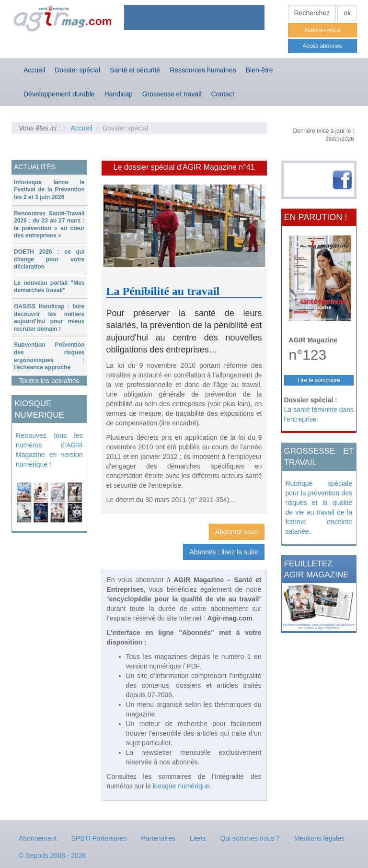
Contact (223, 94)
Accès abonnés (322, 46)
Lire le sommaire (319, 380)
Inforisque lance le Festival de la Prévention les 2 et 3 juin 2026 (49, 190)
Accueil (34, 70)
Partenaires (158, 838)
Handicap (119, 94)
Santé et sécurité (135, 70)
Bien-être (259, 70)
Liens (198, 838)
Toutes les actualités (49, 381)
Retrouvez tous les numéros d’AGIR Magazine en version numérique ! (49, 450)
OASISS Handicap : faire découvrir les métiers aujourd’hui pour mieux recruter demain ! (49, 318)
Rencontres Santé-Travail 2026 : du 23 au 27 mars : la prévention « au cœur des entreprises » (49, 225)
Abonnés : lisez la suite (224, 552)
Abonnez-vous (322, 30)
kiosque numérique (181, 786)
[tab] (49, 190)
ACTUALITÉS (34, 167)
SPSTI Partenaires (99, 838)
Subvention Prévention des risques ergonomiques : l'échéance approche (49, 356)
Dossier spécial (77, 70)
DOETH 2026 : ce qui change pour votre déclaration (49, 259)
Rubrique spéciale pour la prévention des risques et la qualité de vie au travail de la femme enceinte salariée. (319, 507)
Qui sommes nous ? (250, 838)
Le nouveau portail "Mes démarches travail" (49, 287)
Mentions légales (319, 838)
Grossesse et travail (172, 94)
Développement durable (59, 94)
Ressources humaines (203, 70)
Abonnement (38, 838)
